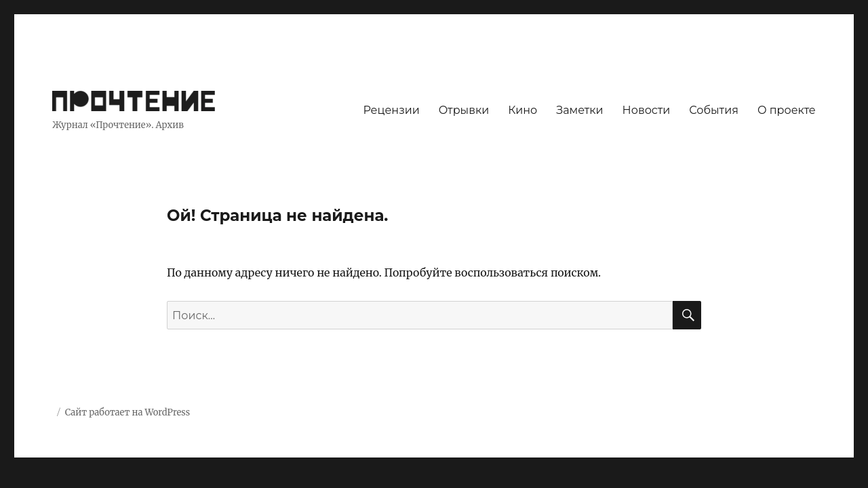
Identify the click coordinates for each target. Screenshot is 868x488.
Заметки (579, 110)
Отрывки (464, 110)
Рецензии (391, 110)
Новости (647, 110)
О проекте (787, 110)
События (714, 110)
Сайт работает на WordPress (127, 412)
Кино (522, 110)
